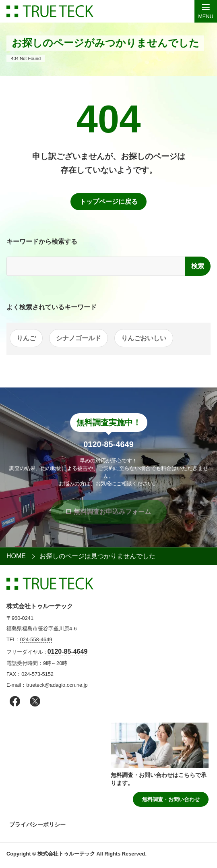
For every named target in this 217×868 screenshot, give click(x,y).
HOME (16, 556)
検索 (198, 266)
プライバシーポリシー (37, 824)
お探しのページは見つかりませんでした (97, 556)
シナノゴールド (79, 338)
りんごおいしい (144, 338)
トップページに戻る (109, 202)
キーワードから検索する (42, 241)
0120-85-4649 (68, 652)
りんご (26, 338)
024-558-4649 (36, 639)
